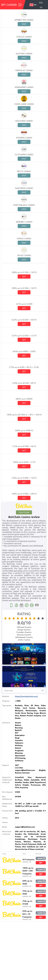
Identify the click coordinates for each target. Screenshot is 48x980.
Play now (24, 512)
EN (33, 5)
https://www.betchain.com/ (26, 696)
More (40, 858)
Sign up (41, 5)
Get (24, 276)
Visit (24, 24)
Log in (41, 12)
